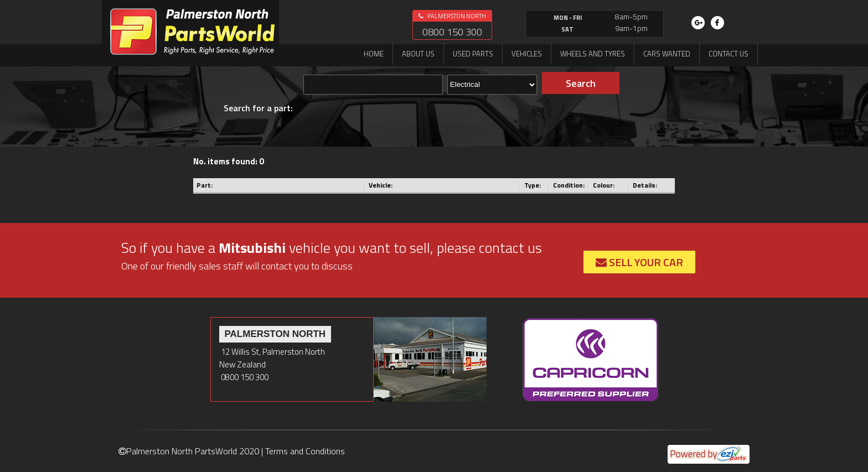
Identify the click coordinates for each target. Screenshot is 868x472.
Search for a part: (258, 108)
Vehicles (527, 54)
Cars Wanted (667, 54)
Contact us (728, 54)
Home (374, 54)
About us (418, 54)
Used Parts (473, 54)
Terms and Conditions (305, 451)
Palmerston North (452, 16)
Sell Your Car (639, 262)
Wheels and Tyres (593, 54)
